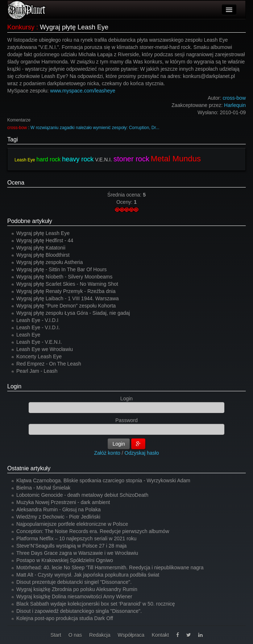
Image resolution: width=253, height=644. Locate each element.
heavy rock (78, 159)
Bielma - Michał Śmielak (43, 488)
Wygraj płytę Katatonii (41, 248)
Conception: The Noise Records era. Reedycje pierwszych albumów (93, 531)
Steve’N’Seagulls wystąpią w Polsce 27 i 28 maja (71, 546)
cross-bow (17, 128)
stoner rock (131, 159)
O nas (75, 635)
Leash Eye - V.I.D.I (37, 320)
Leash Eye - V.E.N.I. (39, 342)
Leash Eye (25, 160)
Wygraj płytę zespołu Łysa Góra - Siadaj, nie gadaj (73, 313)
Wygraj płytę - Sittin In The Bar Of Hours (61, 269)
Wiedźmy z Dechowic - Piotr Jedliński (58, 517)
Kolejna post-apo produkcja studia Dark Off (65, 618)
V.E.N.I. (103, 160)
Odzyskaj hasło (142, 453)
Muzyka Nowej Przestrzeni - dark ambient (63, 502)
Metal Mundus (176, 159)
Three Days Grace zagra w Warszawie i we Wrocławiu (77, 553)
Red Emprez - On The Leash (49, 364)
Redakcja (100, 635)
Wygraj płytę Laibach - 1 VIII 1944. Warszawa (68, 298)
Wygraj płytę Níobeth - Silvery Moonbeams (64, 277)
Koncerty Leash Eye (39, 356)
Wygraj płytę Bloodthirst (43, 255)
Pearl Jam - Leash (37, 371)
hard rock (49, 159)
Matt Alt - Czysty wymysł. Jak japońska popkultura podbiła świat (88, 575)
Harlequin (235, 105)
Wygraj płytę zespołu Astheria (50, 262)
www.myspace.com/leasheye (83, 91)
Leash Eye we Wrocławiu (45, 349)
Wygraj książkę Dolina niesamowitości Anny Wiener (74, 596)
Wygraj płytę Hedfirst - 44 (45, 240)
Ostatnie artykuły (29, 468)
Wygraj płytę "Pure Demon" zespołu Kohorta (66, 306)
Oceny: (125, 202)
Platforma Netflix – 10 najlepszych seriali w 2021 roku (76, 538)
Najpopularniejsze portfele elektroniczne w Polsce (72, 524)
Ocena (16, 183)
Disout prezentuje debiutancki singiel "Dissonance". (74, 582)
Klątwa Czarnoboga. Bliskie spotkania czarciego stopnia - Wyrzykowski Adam (103, 480)
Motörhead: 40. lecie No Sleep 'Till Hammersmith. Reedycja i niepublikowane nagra (110, 567)
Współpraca (131, 635)
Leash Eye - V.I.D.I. (38, 327)
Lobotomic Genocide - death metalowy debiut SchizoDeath (82, 495)
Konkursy (21, 27)
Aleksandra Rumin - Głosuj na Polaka (59, 509)
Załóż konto (107, 453)
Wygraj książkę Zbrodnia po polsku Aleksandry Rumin (77, 589)
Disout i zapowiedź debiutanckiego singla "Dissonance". (79, 611)
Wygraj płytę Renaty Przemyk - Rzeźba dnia (66, 291)
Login (14, 386)
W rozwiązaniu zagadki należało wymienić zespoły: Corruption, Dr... (95, 128)
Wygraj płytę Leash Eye (43, 233)
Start (56, 635)
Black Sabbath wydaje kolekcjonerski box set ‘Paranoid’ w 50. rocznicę (96, 604)
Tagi (13, 139)
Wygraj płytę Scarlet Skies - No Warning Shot (67, 284)
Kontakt (160, 635)
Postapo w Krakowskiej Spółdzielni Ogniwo (65, 560)
